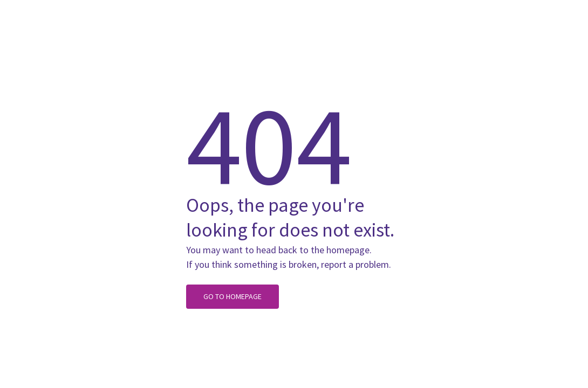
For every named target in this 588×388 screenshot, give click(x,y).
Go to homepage (233, 296)
